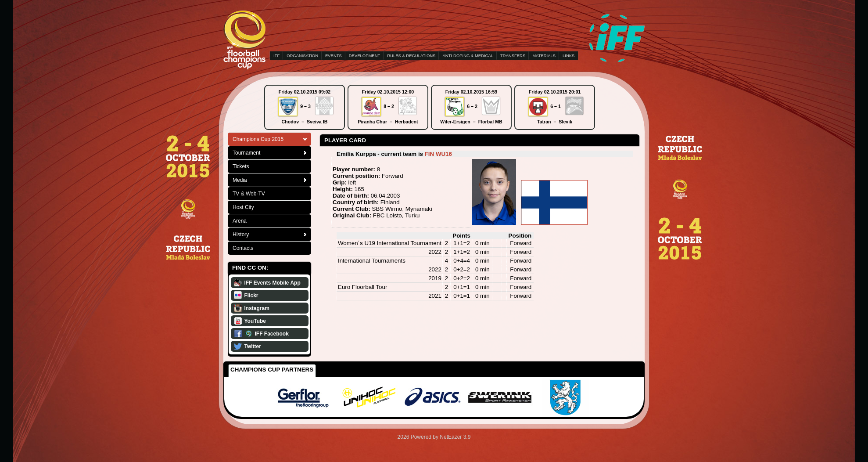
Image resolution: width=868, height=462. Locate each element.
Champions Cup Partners (272, 370)
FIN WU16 (438, 154)
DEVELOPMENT (364, 56)
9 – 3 (305, 106)
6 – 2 (472, 106)
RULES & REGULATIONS (411, 56)
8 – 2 (389, 106)
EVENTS (334, 56)
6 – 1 (556, 106)
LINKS (569, 56)
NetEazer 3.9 (455, 437)
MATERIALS (544, 56)
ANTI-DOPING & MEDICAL (468, 56)
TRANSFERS (513, 56)
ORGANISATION (302, 56)
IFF (276, 56)
